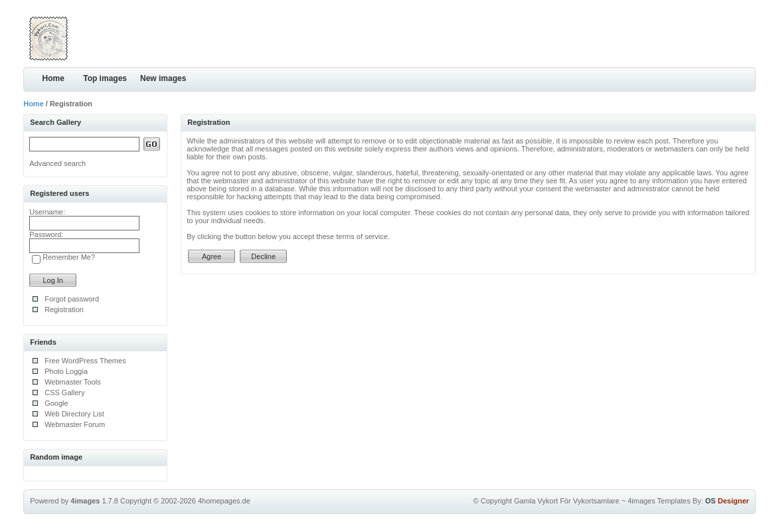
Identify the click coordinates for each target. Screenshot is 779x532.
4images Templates (659, 501)
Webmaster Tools (73, 382)
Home (53, 78)
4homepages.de (224, 501)
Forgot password (72, 299)
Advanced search (57, 163)
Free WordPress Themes (85, 361)
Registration (64, 310)
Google (56, 403)
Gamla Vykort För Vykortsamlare (567, 501)
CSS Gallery (65, 393)
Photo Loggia (66, 371)
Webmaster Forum (75, 424)
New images (163, 78)
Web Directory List (74, 414)
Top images (105, 78)
